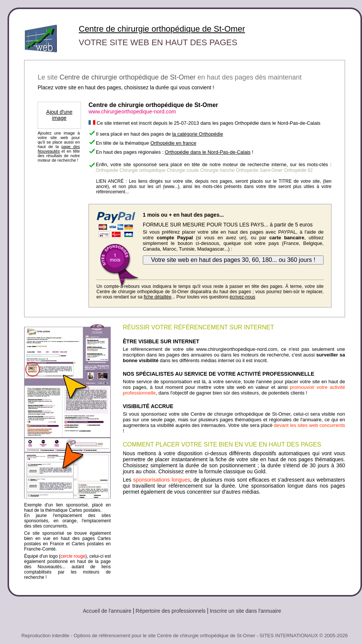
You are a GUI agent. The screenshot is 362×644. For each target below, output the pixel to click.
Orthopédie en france (173, 143)
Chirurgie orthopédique (142, 170)
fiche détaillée (157, 297)
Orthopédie (107, 170)
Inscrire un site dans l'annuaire (245, 611)
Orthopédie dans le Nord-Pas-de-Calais (208, 152)
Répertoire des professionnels (171, 611)
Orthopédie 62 (298, 170)
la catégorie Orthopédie (198, 134)
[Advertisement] (234, 516)
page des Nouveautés (59, 149)
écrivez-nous (243, 297)
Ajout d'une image (60, 115)
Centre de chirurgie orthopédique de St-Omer (162, 29)
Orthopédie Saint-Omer (259, 170)
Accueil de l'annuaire (107, 611)
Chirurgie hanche (217, 170)
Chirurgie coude (183, 170)
